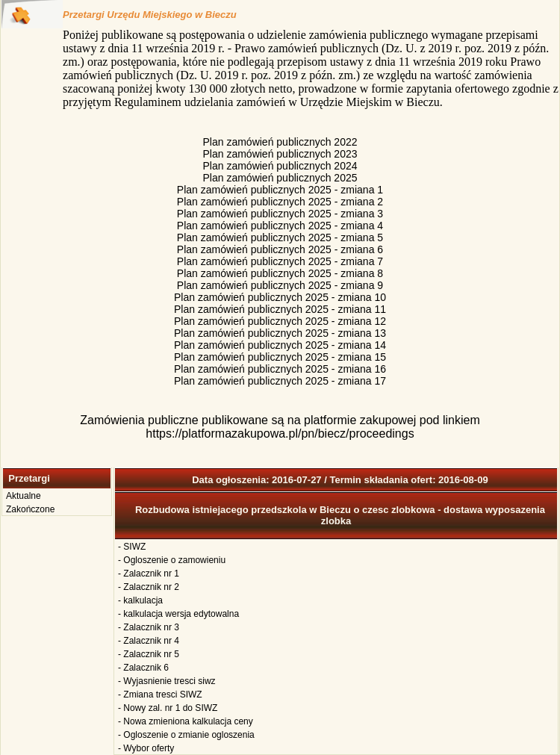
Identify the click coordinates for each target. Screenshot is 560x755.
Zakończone (30, 509)
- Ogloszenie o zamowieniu (172, 560)
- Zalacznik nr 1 (149, 574)
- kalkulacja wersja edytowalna (178, 614)
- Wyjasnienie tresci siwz (167, 681)
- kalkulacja (140, 600)
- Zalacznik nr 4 (149, 641)
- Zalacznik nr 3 (149, 627)
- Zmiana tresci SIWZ (160, 695)
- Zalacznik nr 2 (149, 587)
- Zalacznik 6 (143, 668)
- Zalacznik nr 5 (149, 654)
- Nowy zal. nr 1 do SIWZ (168, 708)
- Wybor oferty (146, 748)
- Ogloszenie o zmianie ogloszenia (186, 735)
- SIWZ (132, 547)
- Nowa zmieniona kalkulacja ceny (186, 721)
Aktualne (24, 496)
